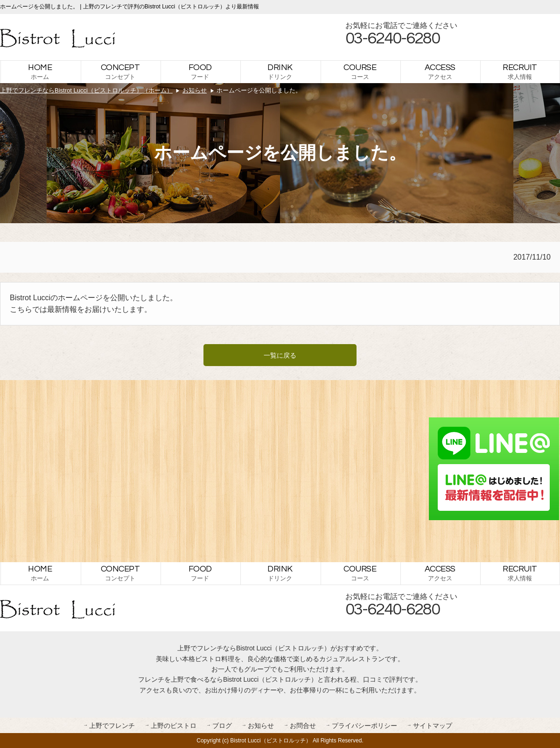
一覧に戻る (280, 355)
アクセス (440, 72)
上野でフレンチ (112, 726)
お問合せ (303, 726)
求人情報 (520, 72)
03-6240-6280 (392, 38)
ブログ (222, 726)
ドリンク (280, 72)
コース (360, 72)
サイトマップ (433, 726)
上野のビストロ (174, 726)
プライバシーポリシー (364, 726)
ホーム (40, 72)
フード (200, 72)
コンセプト (120, 72)
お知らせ (261, 726)
